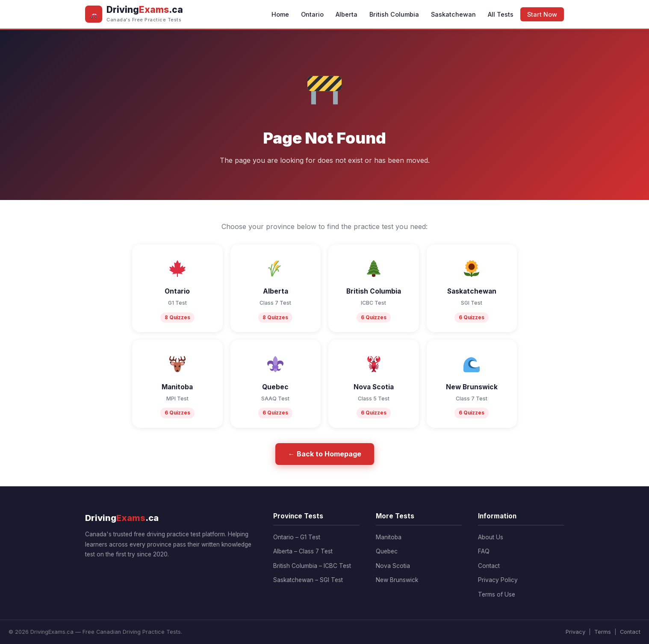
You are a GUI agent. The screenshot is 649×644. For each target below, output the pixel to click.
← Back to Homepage (325, 454)
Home (280, 14)
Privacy (575, 632)
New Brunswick (397, 580)
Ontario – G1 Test (297, 537)
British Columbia (394, 14)
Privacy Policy (498, 580)
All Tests (501, 14)
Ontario (312, 14)
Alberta (347, 14)
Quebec (387, 551)
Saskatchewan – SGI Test (308, 580)
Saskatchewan (453, 14)
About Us (491, 537)
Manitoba (389, 537)
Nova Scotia (393, 566)
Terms (603, 632)
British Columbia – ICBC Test (312, 566)
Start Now (542, 14)
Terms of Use (497, 594)
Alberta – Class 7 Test (303, 551)
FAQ (484, 551)
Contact (489, 566)
